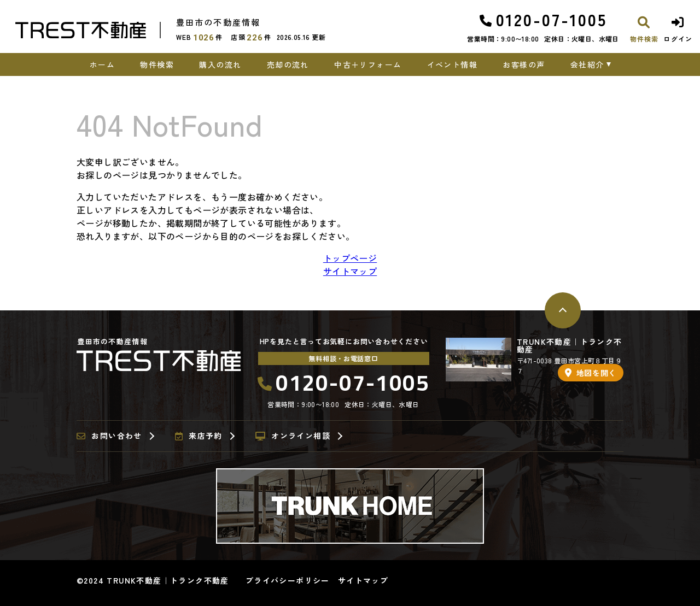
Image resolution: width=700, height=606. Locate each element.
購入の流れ (220, 64)
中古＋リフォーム (368, 64)
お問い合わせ (109, 436)
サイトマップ (350, 271)
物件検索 (157, 64)
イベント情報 (452, 64)
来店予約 (199, 436)
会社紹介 (587, 64)
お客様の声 (524, 64)
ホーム (102, 64)
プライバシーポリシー (288, 580)
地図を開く (591, 373)
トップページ (350, 258)
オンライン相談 (293, 436)
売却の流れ (288, 64)
